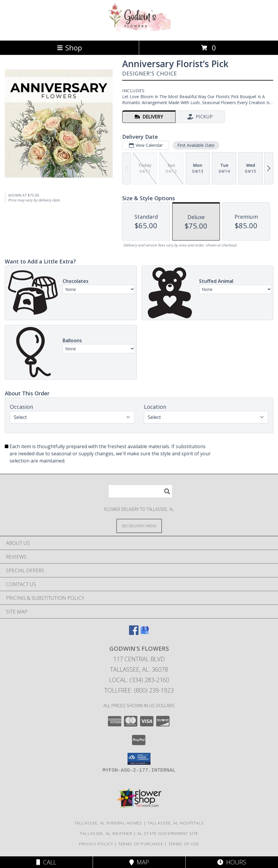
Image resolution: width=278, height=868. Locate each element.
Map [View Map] (139, 862)
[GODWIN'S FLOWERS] (139, 32)
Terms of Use (184, 844)
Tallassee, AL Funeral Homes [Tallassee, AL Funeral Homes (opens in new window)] (108, 823)
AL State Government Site (168, 833)
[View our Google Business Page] (145, 633)
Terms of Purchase (141, 844)
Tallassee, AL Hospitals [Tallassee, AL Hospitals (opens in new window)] (176, 823)
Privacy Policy (96, 844)
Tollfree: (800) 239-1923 (139, 690)
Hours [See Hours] (232, 862)
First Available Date (196, 145)
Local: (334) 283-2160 (139, 680)
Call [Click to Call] (46, 862)
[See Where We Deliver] (139, 526)
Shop (69, 48)
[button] (139, 759)
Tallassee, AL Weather (106, 833)
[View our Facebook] (134, 633)
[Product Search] (140, 491)
